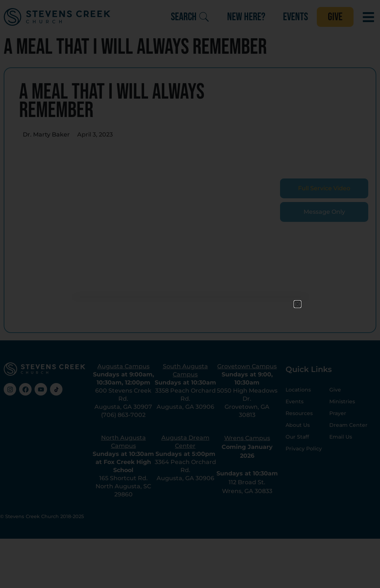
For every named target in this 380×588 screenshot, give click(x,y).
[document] (190, 294)
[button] (297, 304)
